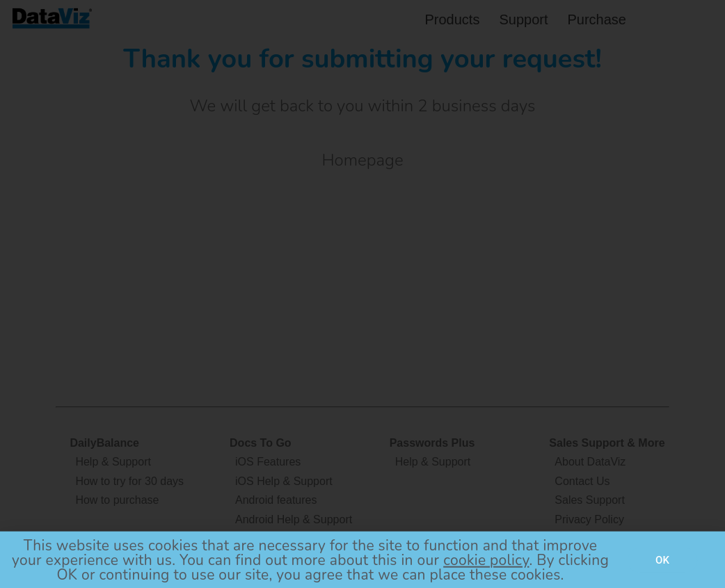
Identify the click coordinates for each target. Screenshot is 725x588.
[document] (362, 294)
